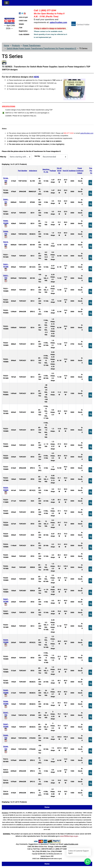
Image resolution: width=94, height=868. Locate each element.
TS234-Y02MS (6, 642)
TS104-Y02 (6, 181)
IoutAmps (72, 171)
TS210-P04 (6, 244)
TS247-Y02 (6, 715)
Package (53, 171)
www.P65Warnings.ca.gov (69, 836)
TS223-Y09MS (6, 490)
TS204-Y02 (6, 234)
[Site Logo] (9, 21)
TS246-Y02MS (6, 704)
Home (6, 46)
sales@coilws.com (87, 133)
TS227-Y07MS (6, 602)
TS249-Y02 (6, 738)
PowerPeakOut (91, 171)
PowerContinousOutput (80, 171)
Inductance (33, 171)
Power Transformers (32, 46)
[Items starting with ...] (20, 157)
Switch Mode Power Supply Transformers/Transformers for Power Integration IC (41, 48)
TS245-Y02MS (6, 693)
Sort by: (37, 156)
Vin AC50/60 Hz (59, 171)
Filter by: (3, 157)
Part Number (23, 171)
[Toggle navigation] (7, 3)
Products (16, 46)
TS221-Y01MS (6, 267)
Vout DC (66, 171)
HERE (36, 77)
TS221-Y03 (6, 278)
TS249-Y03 (6, 749)
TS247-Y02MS (6, 727)
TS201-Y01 (6, 202)
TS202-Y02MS (6, 223)
